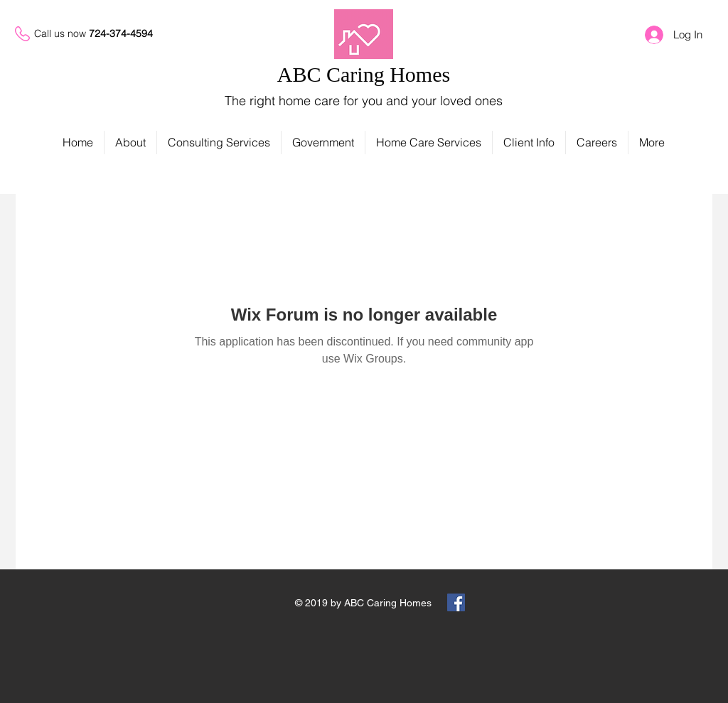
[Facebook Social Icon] (456, 602)
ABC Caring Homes (364, 74)
